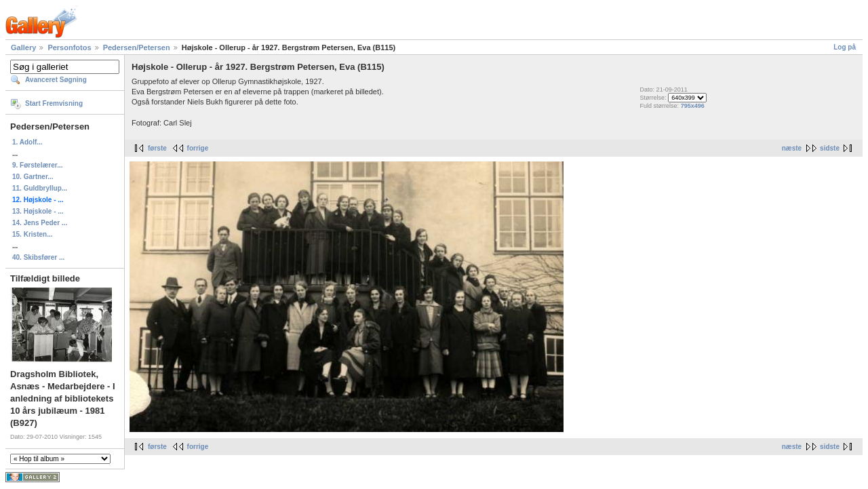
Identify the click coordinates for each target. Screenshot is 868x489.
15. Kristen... (32, 234)
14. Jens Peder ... (40, 223)
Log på (845, 47)
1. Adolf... (27, 142)
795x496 (693, 106)
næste (792, 148)
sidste (830, 148)
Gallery (23, 47)
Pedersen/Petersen (137, 47)
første (157, 148)
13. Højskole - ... (38, 211)
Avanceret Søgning (56, 80)
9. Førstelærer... (37, 165)
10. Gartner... (33, 177)
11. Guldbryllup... (40, 188)
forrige (198, 148)
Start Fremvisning (54, 103)
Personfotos (69, 47)
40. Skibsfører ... (38, 257)
